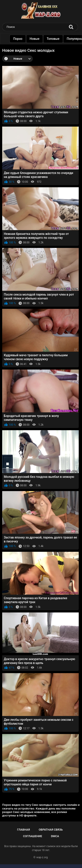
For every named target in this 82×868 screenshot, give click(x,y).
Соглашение (32, 836)
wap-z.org (42, 857)
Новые (36, 39)
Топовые (54, 39)
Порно (19, 39)
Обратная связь (51, 830)
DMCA (55, 836)
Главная (24, 830)
